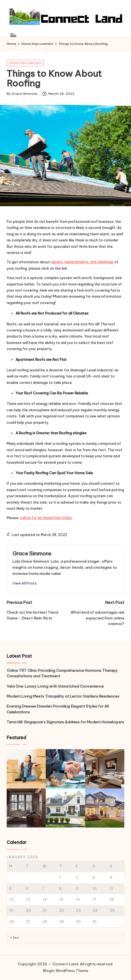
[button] (25, 583)
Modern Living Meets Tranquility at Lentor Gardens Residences (63, 696)
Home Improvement (25, 63)
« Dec (15, 938)
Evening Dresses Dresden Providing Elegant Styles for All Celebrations (58, 709)
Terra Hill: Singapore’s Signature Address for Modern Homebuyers (65, 722)
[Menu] (13, 35)
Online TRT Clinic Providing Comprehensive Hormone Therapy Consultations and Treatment (62, 673)
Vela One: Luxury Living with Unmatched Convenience (55, 686)
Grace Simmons (32, 553)
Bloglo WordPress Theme (66, 971)
